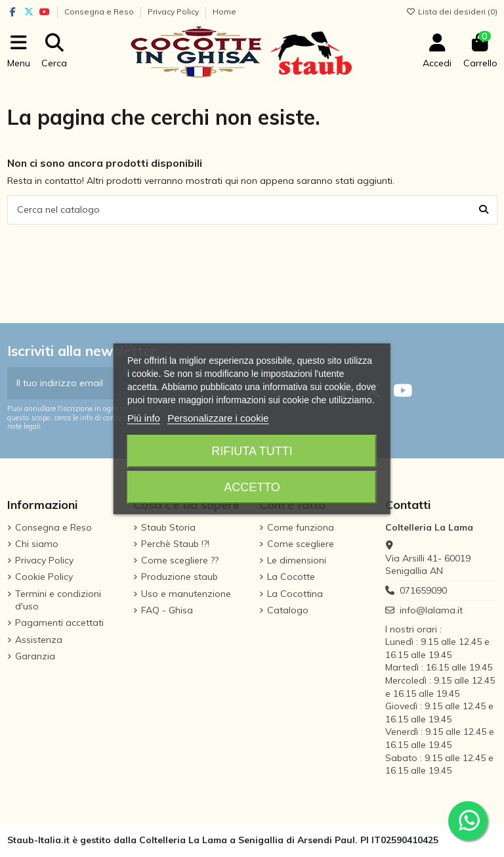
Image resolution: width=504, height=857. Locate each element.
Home (224, 11)
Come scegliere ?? (180, 560)
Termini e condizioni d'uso (58, 600)
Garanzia (35, 656)
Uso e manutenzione (186, 594)
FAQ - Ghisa (167, 610)
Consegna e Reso (100, 11)
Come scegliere (301, 544)
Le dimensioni (297, 560)
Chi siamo (37, 544)
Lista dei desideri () (452, 11)
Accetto (252, 487)
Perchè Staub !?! (175, 544)
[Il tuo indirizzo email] (71, 383)
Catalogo (288, 610)
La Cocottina (295, 594)
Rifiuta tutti (252, 451)
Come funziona (301, 527)
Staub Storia (168, 527)
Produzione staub (179, 577)
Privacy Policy (174, 11)
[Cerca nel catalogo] (484, 210)
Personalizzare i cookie (218, 418)
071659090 (423, 590)
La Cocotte (291, 577)
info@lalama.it (431, 610)
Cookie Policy (44, 577)
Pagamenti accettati (59, 623)
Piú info (144, 418)
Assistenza (39, 640)
